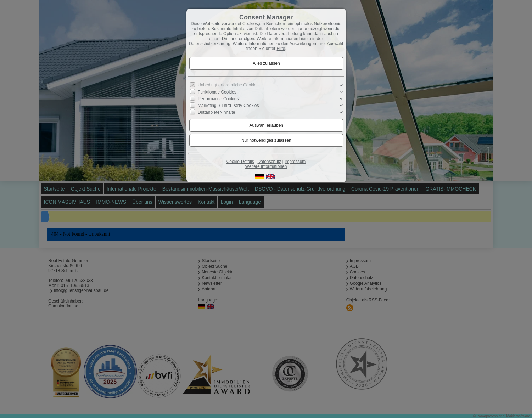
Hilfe (281, 49)
